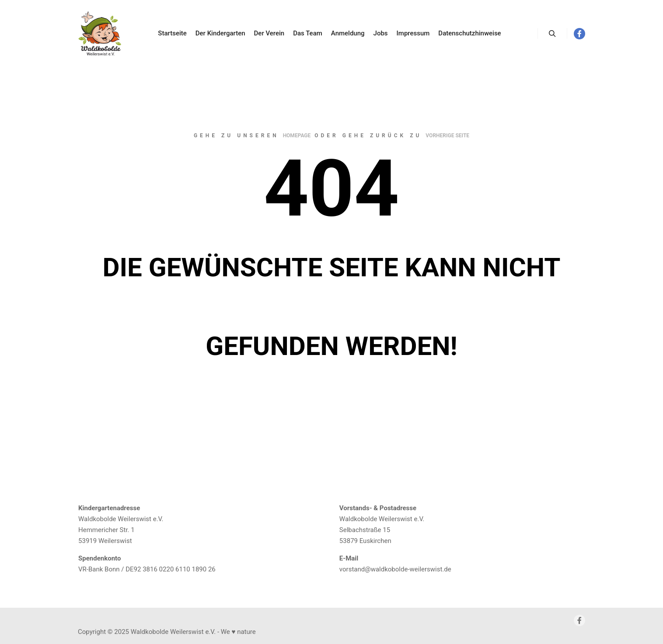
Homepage (297, 136)
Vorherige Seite (447, 136)
